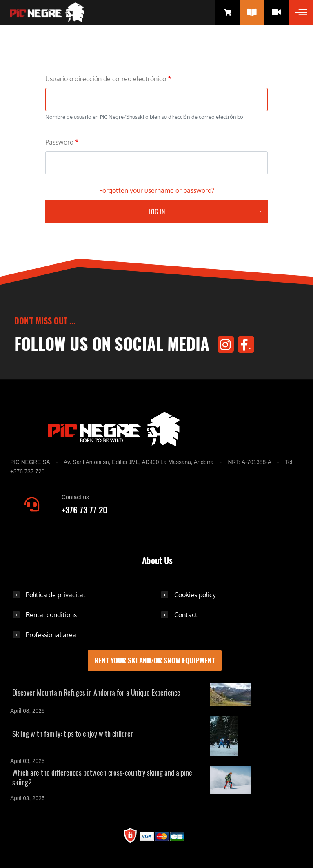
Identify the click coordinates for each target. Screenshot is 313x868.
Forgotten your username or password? (157, 190)
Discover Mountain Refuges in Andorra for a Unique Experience (96, 692)
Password (59, 142)
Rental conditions (51, 615)
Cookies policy (195, 595)
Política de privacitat (56, 595)
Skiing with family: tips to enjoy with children (73, 734)
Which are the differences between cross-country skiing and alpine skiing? (102, 777)
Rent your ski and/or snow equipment (155, 660)
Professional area (51, 635)
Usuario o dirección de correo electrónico (106, 79)
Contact (186, 615)
